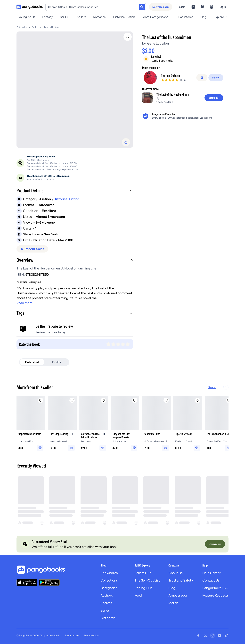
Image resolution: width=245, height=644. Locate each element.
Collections (109, 580)
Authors (107, 595)
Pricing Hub (143, 588)
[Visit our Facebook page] (198, 636)
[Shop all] (214, 98)
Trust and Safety (181, 580)
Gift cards (108, 618)
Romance (99, 17)
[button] (75, 191)
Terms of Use (72, 636)
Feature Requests (215, 595)
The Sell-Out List (147, 580)
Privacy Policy (91, 636)
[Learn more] (215, 544)
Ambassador (178, 595)
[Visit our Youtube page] (220, 636)
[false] (202, 78)
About (182, 7)
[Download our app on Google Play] (49, 583)
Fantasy (47, 17)
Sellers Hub (143, 573)
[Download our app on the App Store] (27, 582)
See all (223, 387)
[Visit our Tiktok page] (227, 636)
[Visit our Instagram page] (212, 636)
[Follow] (216, 78)
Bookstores (186, 17)
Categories (22, 27)
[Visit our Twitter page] (205, 636)
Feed (138, 595)
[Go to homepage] (30, 7)
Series (105, 610)
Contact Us (211, 580)
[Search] (142, 7)
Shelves (106, 603)
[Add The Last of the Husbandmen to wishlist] (128, 37)
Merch (173, 603)
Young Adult (27, 17)
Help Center (212, 573)
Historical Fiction (124, 17)
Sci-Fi (64, 17)
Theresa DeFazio (170, 76)
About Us (175, 573)
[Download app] (161, 7)
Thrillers (81, 17)
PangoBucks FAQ (215, 588)
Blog (203, 17)
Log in (223, 7)
